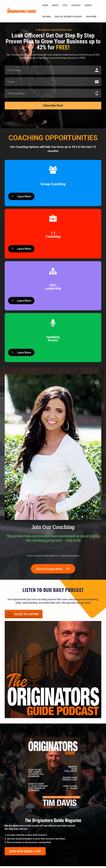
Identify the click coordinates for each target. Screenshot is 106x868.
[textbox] (53, 840)
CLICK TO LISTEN (23, 615)
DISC (65, 5)
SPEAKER (47, 17)
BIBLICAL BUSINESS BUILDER (68, 17)
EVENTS (88, 5)
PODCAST (76, 5)
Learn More (21, 198)
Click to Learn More (53, 570)
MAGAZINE (91, 17)
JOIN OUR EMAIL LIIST (25, 852)
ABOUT (55, 5)
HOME (45, 5)
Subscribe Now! (53, 106)
